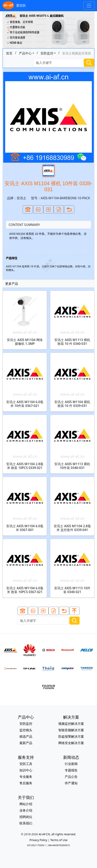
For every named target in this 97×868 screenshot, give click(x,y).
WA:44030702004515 (59, 845)
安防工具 (26, 764)
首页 (9, 53)
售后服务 (26, 783)
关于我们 (26, 797)
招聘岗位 (26, 817)
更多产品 (12, 284)
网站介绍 (26, 804)
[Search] (58, 63)
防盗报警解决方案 (71, 736)
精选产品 (26, 736)
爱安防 (14, 6)
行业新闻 (71, 764)
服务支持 (26, 757)
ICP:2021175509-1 (36, 845)
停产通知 (71, 783)
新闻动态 (71, 757)
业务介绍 (26, 810)
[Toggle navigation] (89, 6)
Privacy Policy (38, 840)
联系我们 (26, 823)
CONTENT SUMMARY (24, 225)
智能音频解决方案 (71, 730)
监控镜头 (26, 730)
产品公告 (71, 777)
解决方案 (71, 717)
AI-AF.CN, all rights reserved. (57, 834)
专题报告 (71, 770)
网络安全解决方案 (71, 743)
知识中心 (26, 770)
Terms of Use (59, 840)
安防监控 (47, 53)
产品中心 (25, 53)
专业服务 (26, 777)
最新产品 (26, 743)
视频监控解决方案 (71, 724)
